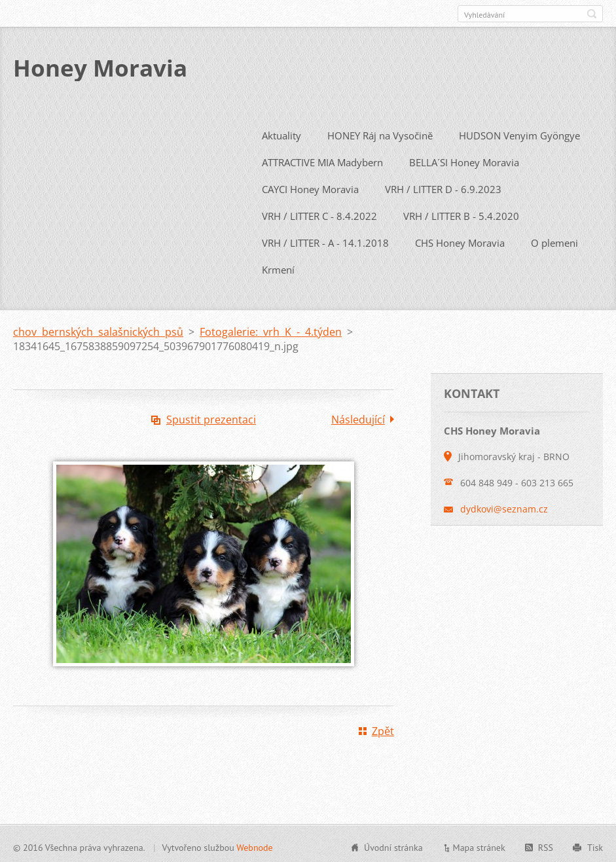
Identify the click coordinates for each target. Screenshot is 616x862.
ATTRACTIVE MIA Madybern (322, 160)
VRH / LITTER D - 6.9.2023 (443, 187)
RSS (546, 845)
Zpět (383, 728)
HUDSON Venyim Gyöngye (519, 133)
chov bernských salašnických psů (98, 329)
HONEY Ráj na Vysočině (380, 133)
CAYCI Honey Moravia (310, 187)
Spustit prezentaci (211, 417)
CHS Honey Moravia (460, 240)
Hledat (592, 14)
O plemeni (554, 240)
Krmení (278, 267)
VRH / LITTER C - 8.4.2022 (319, 213)
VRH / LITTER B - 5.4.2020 (461, 213)
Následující (358, 417)
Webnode (254, 845)
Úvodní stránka (393, 845)
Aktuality (281, 133)
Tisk (595, 845)
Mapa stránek (479, 845)
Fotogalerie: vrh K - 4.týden (271, 329)
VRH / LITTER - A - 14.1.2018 (325, 240)
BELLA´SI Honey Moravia (464, 160)
